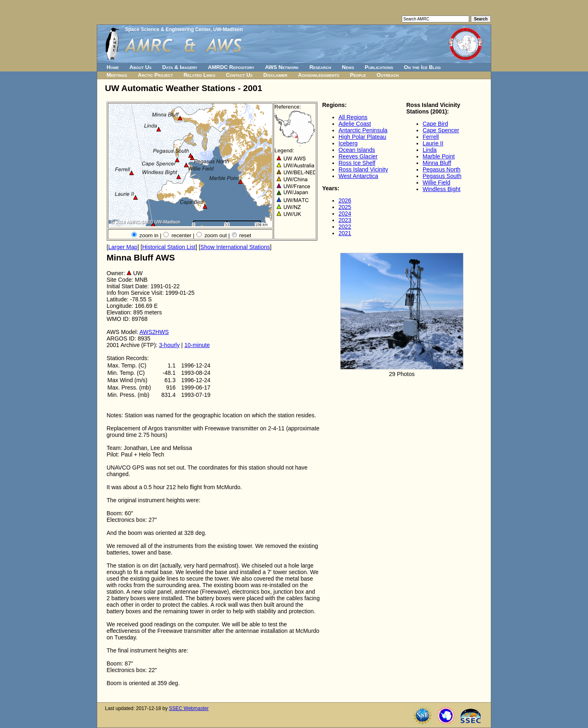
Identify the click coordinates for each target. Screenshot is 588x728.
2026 (345, 200)
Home (113, 67)
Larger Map (123, 247)
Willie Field (437, 183)
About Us (140, 67)
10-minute (197, 345)
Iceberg (348, 143)
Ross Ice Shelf (357, 163)
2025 (345, 207)
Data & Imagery (180, 67)
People (358, 75)
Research (320, 67)
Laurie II (433, 143)
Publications (379, 67)
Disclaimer (275, 75)
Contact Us (239, 75)
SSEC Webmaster (189, 708)
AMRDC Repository (231, 67)
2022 (345, 227)
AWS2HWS (154, 332)
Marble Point (439, 156)
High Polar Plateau (362, 137)
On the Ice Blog (422, 67)
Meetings (117, 75)
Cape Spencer (441, 130)
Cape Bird (435, 124)
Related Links (199, 75)
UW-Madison (228, 29)
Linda (430, 150)
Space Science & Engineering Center (168, 29)
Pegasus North (442, 169)
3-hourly (169, 345)
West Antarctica (358, 176)
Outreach (388, 75)
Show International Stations (235, 247)
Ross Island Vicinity (363, 169)
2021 (345, 233)
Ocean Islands (357, 150)
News (348, 67)
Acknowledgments (319, 75)
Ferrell (431, 137)
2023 (345, 220)
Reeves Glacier (358, 156)
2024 (345, 214)
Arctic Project (156, 75)
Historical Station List (169, 247)
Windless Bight (442, 189)
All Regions (353, 117)
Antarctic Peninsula (363, 130)
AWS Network (282, 67)
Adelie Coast (355, 124)
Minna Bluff (437, 163)
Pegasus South (442, 176)
